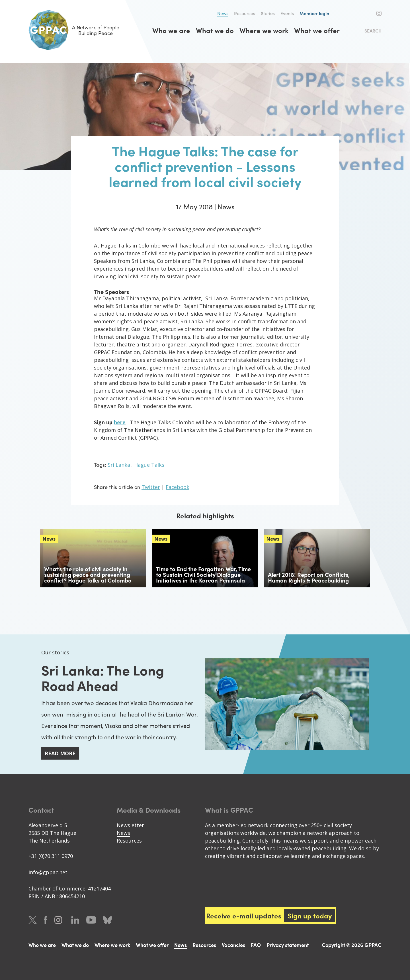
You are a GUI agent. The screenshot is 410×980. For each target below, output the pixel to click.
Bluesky (107, 920)
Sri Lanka (119, 465)
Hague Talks (149, 465)
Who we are (171, 30)
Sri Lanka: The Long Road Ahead (103, 677)
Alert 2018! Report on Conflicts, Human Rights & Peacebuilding (309, 577)
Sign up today (310, 916)
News (223, 13)
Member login (314, 13)
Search (373, 31)
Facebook (370, 13)
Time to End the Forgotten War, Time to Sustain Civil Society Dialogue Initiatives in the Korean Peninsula (203, 574)
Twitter (359, 13)
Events (287, 13)
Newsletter (130, 825)
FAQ (256, 945)
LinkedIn (75, 920)
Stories (268, 13)
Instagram (379, 13)
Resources (245, 13)
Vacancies (233, 945)
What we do (215, 30)
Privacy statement (288, 945)
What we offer (317, 30)
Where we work (264, 30)
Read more (60, 753)
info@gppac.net (48, 872)
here (120, 422)
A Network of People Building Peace (74, 30)
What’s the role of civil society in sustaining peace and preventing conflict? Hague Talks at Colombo (88, 574)
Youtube (91, 920)
